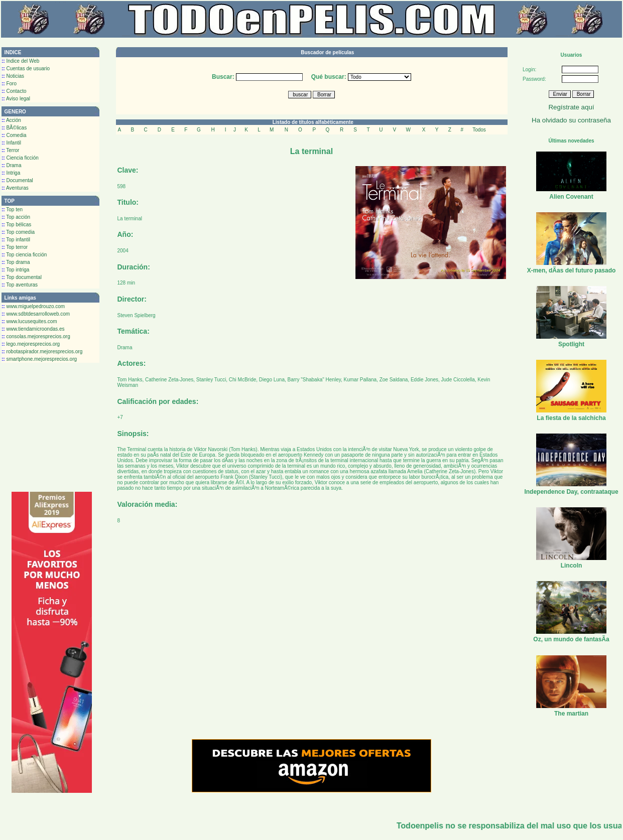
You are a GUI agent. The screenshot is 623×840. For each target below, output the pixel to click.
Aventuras (15, 188)
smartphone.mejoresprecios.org (39, 359)
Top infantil (16, 240)
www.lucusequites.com (29, 321)
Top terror (15, 247)
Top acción (16, 217)
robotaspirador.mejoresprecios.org (42, 352)
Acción (11, 120)
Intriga (11, 173)
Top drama (16, 262)
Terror (10, 150)
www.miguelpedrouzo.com (33, 306)
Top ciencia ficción (24, 255)
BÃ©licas (14, 128)
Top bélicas (16, 225)
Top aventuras (20, 285)
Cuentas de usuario (26, 68)
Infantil (11, 143)
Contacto (14, 91)
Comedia (14, 135)
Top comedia (18, 232)
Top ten (12, 209)
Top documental (22, 277)
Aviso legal (16, 99)
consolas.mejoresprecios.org (36, 336)
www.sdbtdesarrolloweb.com (36, 314)
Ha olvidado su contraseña (571, 120)
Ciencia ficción (20, 158)
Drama (11, 165)
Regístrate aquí (571, 107)
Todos (479, 130)
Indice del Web (20, 61)
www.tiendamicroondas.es (33, 329)
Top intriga (15, 270)
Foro (9, 84)
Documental (17, 180)
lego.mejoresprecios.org (31, 344)
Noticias (13, 76)
